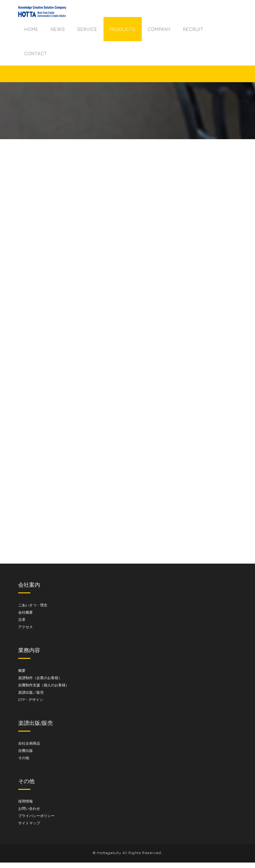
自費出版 (25, 751)
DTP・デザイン (31, 700)
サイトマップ (29, 823)
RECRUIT (193, 29)
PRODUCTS (123, 29)
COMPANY (159, 29)
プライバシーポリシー (36, 816)
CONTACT (36, 53)
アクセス (25, 627)
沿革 (22, 620)
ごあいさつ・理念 (33, 605)
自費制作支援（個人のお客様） (44, 685)
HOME (31, 29)
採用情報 (25, 801)
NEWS (58, 29)
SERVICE (87, 29)
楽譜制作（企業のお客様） (40, 678)
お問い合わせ (29, 808)
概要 (22, 670)
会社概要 (25, 612)
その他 (24, 758)
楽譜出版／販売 (31, 692)
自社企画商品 (29, 743)
